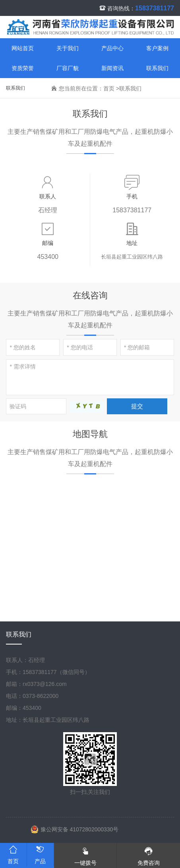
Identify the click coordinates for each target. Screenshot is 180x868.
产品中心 (112, 48)
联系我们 (157, 68)
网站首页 (23, 48)
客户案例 (157, 48)
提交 (137, 406)
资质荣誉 (23, 68)
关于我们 (68, 48)
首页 (109, 88)
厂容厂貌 (68, 68)
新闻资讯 (112, 68)
